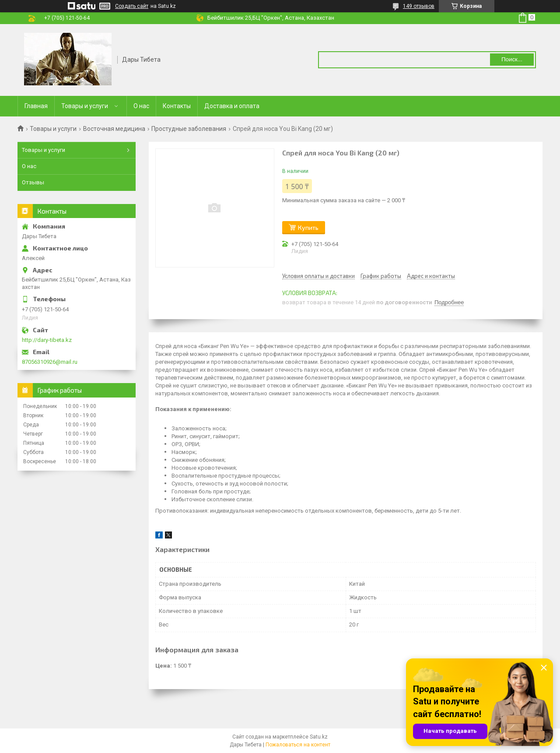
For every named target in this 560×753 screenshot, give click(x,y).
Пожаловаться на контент (298, 745)
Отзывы (33, 182)
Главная (36, 106)
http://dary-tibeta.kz (47, 340)
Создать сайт (132, 6)
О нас (141, 106)
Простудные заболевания (189, 129)
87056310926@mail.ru (50, 362)
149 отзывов (419, 6)
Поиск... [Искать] (512, 59)
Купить (308, 227)
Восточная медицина (114, 129)
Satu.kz (319, 737)
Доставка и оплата (232, 106)
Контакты (177, 106)
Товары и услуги (85, 106)
